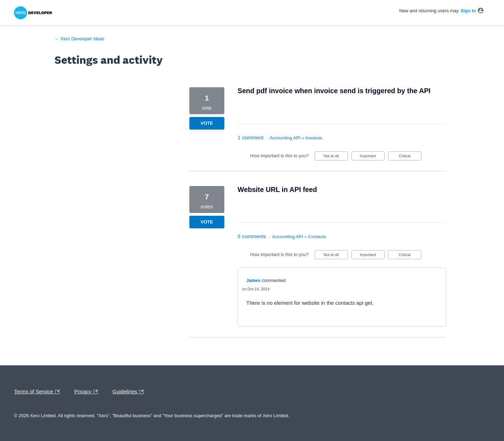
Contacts (317, 237)
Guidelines (130, 392)
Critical (410, 157)
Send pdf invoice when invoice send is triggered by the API (334, 91)
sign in (468, 11)
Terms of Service (38, 392)
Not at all (335, 157)
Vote (207, 123)
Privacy (88, 392)
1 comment (251, 137)
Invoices (314, 138)
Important (372, 157)
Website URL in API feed (277, 190)
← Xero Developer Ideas (79, 39)
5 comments (252, 236)
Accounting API (285, 138)
